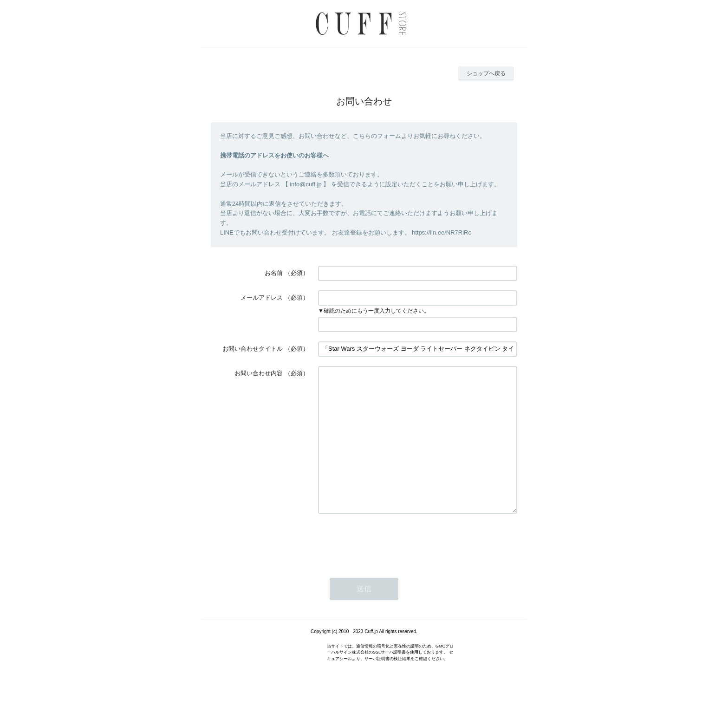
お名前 (274, 273)
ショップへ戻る (486, 73)
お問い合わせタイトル (253, 349)
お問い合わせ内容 (259, 373)
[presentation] (389, 569)
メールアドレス (262, 298)
